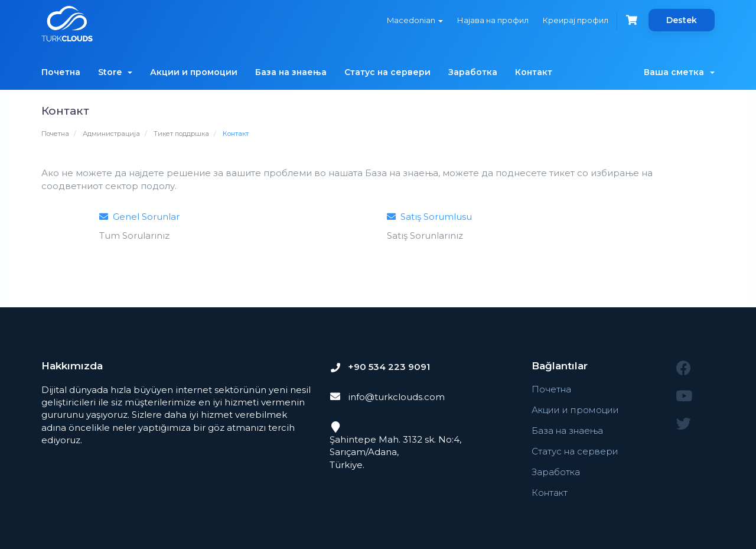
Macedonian (415, 20)
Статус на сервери (387, 72)
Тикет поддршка (181, 134)
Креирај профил (576, 20)
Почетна (61, 72)
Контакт (534, 72)
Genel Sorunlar (139, 217)
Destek (682, 20)
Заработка (473, 72)
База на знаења (291, 72)
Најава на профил (493, 20)
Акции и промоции (194, 72)
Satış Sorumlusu (429, 217)
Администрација (111, 134)
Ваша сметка (679, 72)
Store (115, 72)
